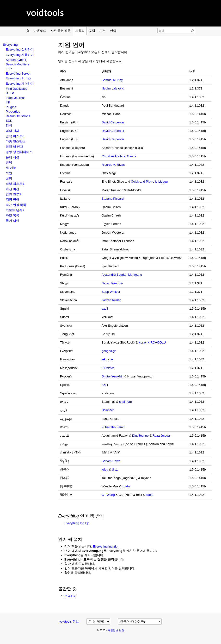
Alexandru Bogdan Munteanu (122, 275)
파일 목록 (12, 215)
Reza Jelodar (162, 436)
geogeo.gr (109, 351)
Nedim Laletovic (113, 88)
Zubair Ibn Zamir (113, 427)
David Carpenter (113, 122)
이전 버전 (12, 189)
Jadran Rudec (111, 300)
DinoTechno (140, 436)
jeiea (105, 469)
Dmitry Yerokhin (113, 376)
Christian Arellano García (119, 156)
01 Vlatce (108, 368)
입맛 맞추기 (14, 194)
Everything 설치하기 (20, 49)
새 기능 (11, 168)
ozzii (105, 309)
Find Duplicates (17, 89)
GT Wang (108, 495)
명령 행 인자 (14, 147)
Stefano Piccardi (113, 199)
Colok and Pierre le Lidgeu (149, 182)
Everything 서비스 (18, 78)
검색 (9, 125)
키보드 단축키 (16, 210)
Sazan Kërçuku (112, 283)
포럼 (92, 31)
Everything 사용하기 (20, 55)
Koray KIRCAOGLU (152, 342)
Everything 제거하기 (20, 84)
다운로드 (40, 31)
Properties (13, 112)
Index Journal (15, 98)
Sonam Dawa (111, 461)
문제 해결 (12, 157)
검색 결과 (12, 131)
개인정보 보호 (116, 630)
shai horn (126, 402)
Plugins (11, 107)
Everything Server (18, 73)
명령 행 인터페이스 (19, 152)
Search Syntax (16, 60)
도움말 (80, 31)
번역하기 (71, 596)
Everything (10, 45)
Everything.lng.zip (77, 523)
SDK (9, 121)
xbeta (126, 486)
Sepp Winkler (111, 292)
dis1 (115, 469)
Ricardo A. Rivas (113, 165)
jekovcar (107, 359)
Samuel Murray (112, 80)
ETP (9, 69)
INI (8, 102)
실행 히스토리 (16, 184)
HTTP (10, 93)
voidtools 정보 (69, 622)
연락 (113, 31)
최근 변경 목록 (16, 205)
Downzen (108, 410)
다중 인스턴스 (16, 141)
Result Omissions (18, 116)
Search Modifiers (18, 64)
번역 (9, 163)
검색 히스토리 (16, 136)
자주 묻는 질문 (61, 31)
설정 (9, 178)
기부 (103, 31)
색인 (9, 173)
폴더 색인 (12, 221)
